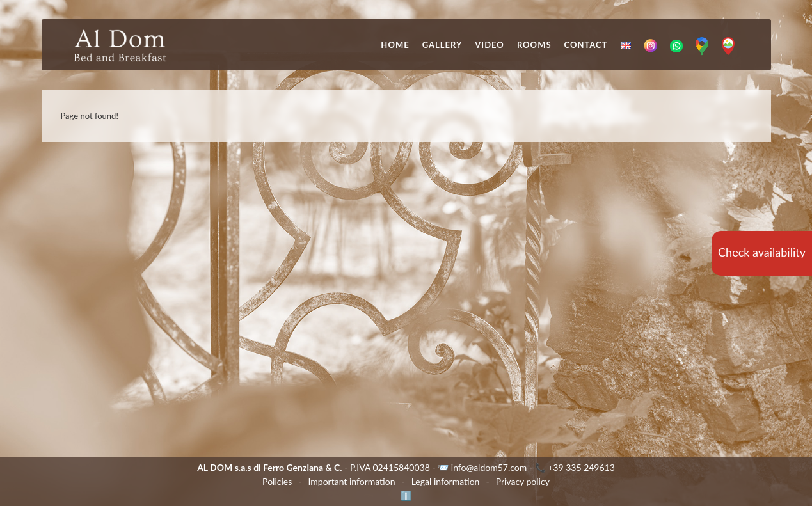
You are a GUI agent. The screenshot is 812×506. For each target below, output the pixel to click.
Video (490, 45)
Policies (277, 481)
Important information (351, 481)
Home (395, 45)
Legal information (446, 481)
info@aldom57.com (489, 467)
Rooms (534, 45)
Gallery (442, 45)
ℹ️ (406, 495)
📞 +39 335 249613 (575, 467)
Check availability (762, 252)
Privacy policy (523, 481)
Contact (586, 45)
